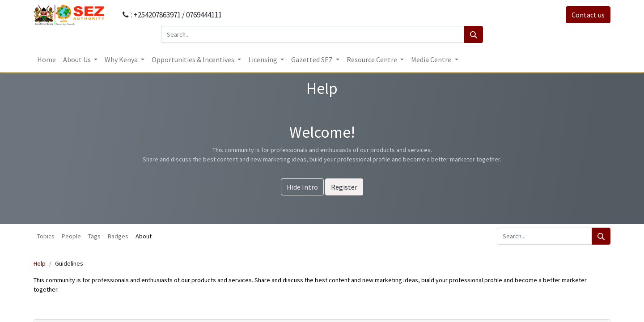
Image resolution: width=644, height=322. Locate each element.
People (71, 236)
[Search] (474, 34)
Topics (46, 236)
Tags (94, 236)
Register (344, 187)
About (144, 236)
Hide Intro (302, 187)
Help (40, 263)
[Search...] (313, 34)
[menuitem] (47, 59)
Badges (118, 236)
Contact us (588, 15)
